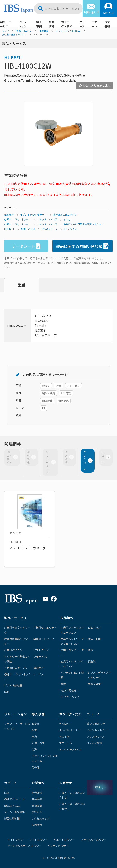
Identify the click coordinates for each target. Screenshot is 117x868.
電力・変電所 (68, 690)
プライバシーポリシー (94, 840)
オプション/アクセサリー (33, 215)
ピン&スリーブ (49, 229)
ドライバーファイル (71, 749)
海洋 (34, 749)
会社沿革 (37, 812)
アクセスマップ (41, 818)
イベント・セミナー (98, 730)
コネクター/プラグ (47, 219)
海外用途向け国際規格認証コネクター (83, 224)
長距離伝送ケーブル (16, 668)
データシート (26, 246)
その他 (67, 219)
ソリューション (24, 24)
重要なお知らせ (96, 724)
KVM (7, 692)
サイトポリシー (38, 840)
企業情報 (107, 24)
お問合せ (66, 783)
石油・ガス (94, 627)
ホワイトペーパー (69, 730)
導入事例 (39, 24)
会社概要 (37, 806)
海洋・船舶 (94, 639)
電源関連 (9, 215)
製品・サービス (6, 24)
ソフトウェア (41, 650)
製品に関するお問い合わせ (83, 246)
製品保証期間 (12, 818)
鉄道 (90, 650)
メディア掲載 (94, 743)
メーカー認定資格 (15, 812)
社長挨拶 (37, 799)
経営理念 (37, 793)
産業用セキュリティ (45, 627)
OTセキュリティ (70, 697)
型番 (22, 285)
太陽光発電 (94, 684)
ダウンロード (88, 461)
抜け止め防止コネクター (14, 34)
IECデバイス (70, 229)
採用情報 (37, 825)
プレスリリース (96, 737)
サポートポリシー (64, 840)
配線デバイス (28, 229)
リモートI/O (40, 656)
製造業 (92, 661)
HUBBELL (14, 58)
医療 (63, 684)
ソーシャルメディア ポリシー (24, 846)
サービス (39, 674)
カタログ (64, 724)
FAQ (7, 793)
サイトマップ (15, 840)
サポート (95, 24)
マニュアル (66, 743)
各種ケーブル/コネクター (18, 219)
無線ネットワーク (44, 639)
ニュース (82, 24)
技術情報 (52, 24)
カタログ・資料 (67, 24)
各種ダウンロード (15, 799)
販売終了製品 (12, 806)
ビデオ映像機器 (13, 685)
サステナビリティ (58, 846)
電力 (34, 737)
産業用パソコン (13, 650)
